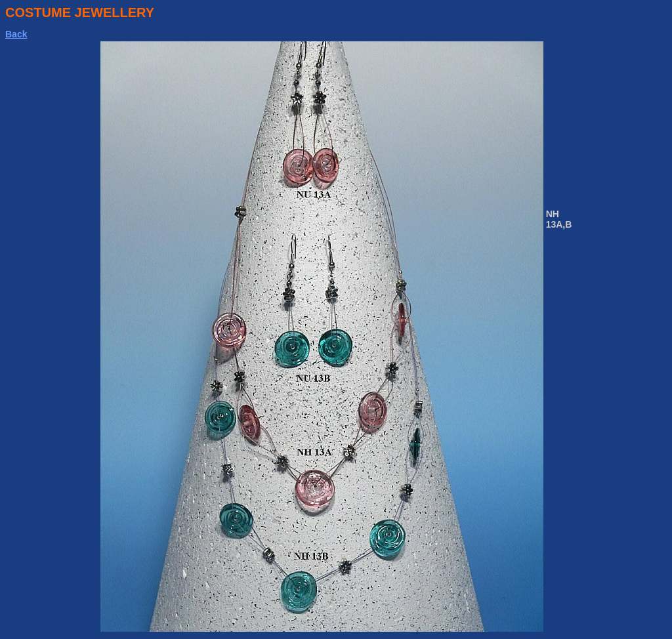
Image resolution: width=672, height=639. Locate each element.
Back (16, 34)
